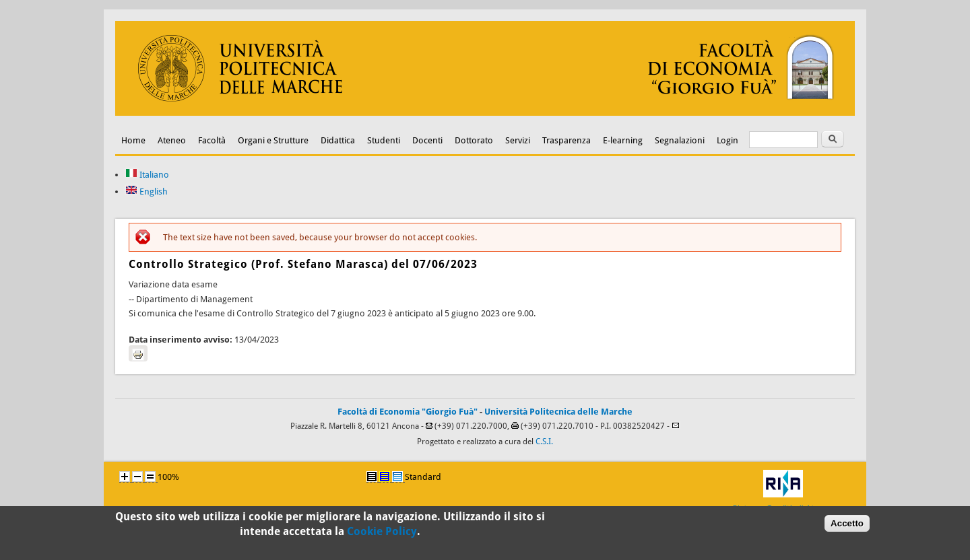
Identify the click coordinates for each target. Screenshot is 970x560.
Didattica (338, 140)
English (147, 191)
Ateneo (172, 140)
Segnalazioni (680, 140)
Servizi (518, 140)
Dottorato (474, 140)
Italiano (147, 175)
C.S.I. (544, 442)
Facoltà (212, 140)
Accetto (847, 526)
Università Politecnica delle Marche (558, 412)
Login (727, 140)
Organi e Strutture (273, 140)
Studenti (384, 140)
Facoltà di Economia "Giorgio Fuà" (408, 412)
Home (133, 140)
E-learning (623, 140)
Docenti (427, 140)
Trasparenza (567, 140)
